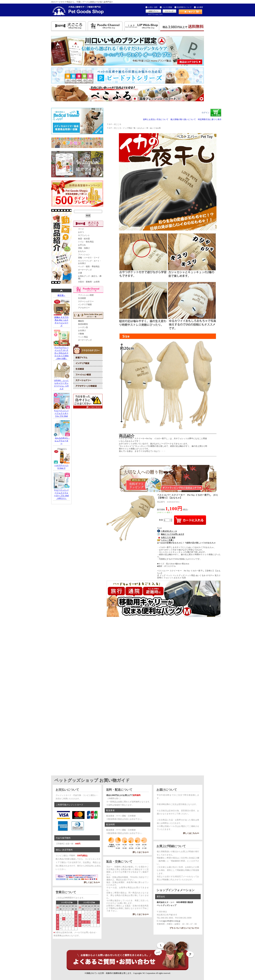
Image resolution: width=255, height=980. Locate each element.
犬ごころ (118, 124)
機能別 (81, 321)
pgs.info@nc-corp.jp (171, 921)
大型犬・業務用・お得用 (89, 282)
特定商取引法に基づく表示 (210, 119)
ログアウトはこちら (155, 14)
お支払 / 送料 (153, 7)
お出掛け (82, 330)
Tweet (159, 528)
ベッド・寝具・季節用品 (89, 267)
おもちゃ (82, 251)
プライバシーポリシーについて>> (184, 928)
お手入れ (82, 245)
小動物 (81, 334)
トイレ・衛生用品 (86, 242)
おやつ (81, 232)
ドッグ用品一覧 (129, 128)
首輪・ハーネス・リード (89, 258)
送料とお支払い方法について (156, 119)
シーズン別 (83, 327)
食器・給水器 (84, 239)
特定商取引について (184, 7)
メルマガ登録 (167, 7)
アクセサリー (84, 308)
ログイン (206, 113)
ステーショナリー (86, 301)
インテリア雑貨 (85, 304)
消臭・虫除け (84, 248)
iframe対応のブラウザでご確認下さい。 (164, 605)
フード (81, 229)
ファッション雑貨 (86, 295)
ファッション (84, 255)
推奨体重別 (83, 324)
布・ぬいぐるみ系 (154, 128)
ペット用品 (83, 337)
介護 (80, 273)
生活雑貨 (82, 298)
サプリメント (84, 235)
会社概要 (200, 7)
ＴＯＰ (109, 124)
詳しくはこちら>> (92, 882)
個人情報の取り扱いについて (183, 119)
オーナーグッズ (85, 270)
